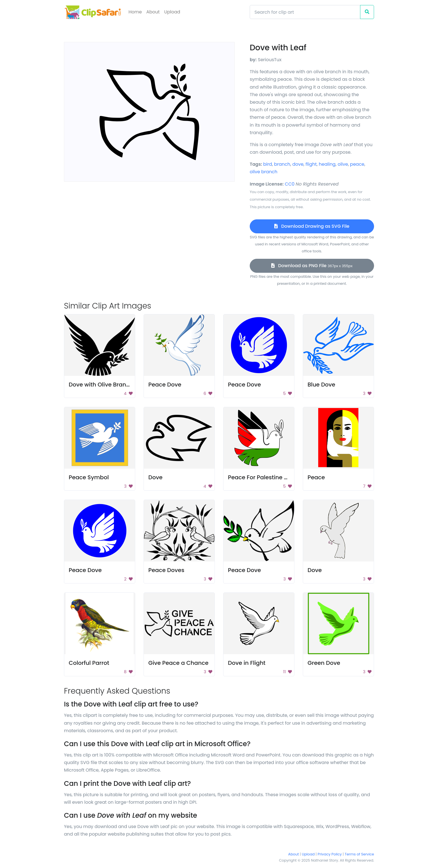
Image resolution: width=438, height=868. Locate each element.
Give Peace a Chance (178, 663)
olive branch (264, 172)
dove (298, 164)
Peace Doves (166, 570)
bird (268, 164)
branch (282, 164)
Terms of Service (359, 854)
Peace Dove (165, 385)
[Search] (305, 12)
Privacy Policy (330, 854)
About (153, 12)
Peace (316, 477)
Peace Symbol (89, 477)
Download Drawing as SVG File (312, 226)
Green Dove (324, 663)
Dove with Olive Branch (101, 385)
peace (357, 164)
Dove (155, 477)
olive (343, 164)
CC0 (290, 184)
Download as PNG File (312, 266)
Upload (172, 12)
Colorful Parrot (89, 663)
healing (327, 164)
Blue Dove (321, 385)
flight (311, 164)
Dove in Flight (247, 663)
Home (135, 12)
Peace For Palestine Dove (263, 477)
